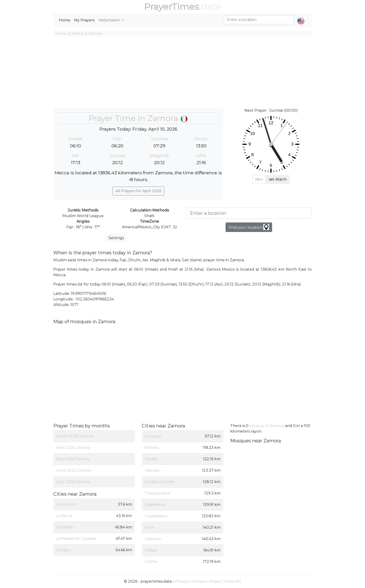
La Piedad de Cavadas (76, 539)
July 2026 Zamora (73, 482)
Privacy (182, 581)
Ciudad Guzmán (160, 482)
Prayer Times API (225, 581)
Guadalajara (156, 516)
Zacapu (63, 550)
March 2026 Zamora (75, 436)
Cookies (199, 581)
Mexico (78, 34)
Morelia (151, 448)
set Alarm (278, 179)
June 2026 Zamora (74, 470)
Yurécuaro (66, 504)
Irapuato (153, 470)
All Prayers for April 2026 (138, 191)
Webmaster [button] (110, 20)
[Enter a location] (249, 213)
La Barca (64, 516)
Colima (151, 562)
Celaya (151, 550)
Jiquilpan (65, 527)
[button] (301, 17)
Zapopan (153, 539)
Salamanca (155, 505)
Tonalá (151, 459)
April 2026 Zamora (73, 448)
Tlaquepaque (157, 493)
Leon (149, 527)
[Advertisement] (182, 73)
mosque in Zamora (267, 426)
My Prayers (84, 20)
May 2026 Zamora (73, 459)
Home (65, 20)
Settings (116, 238)
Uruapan (153, 436)
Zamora (95, 34)
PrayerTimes (172, 7)
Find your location (249, 227)
